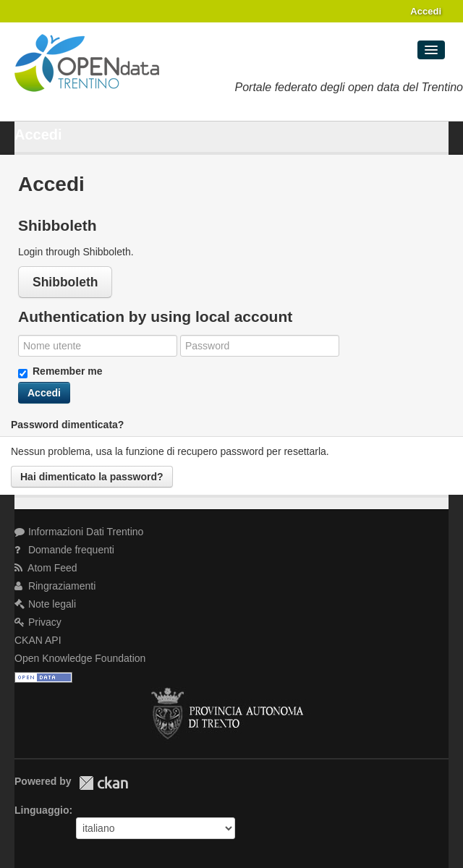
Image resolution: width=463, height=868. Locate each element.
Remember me (60, 372)
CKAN (103, 783)
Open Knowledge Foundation (80, 658)
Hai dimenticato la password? (92, 477)
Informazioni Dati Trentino (79, 532)
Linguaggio (42, 810)
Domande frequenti (64, 550)
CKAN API (38, 640)
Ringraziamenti (55, 586)
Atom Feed (46, 568)
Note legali (45, 604)
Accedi (426, 11)
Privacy (38, 622)
